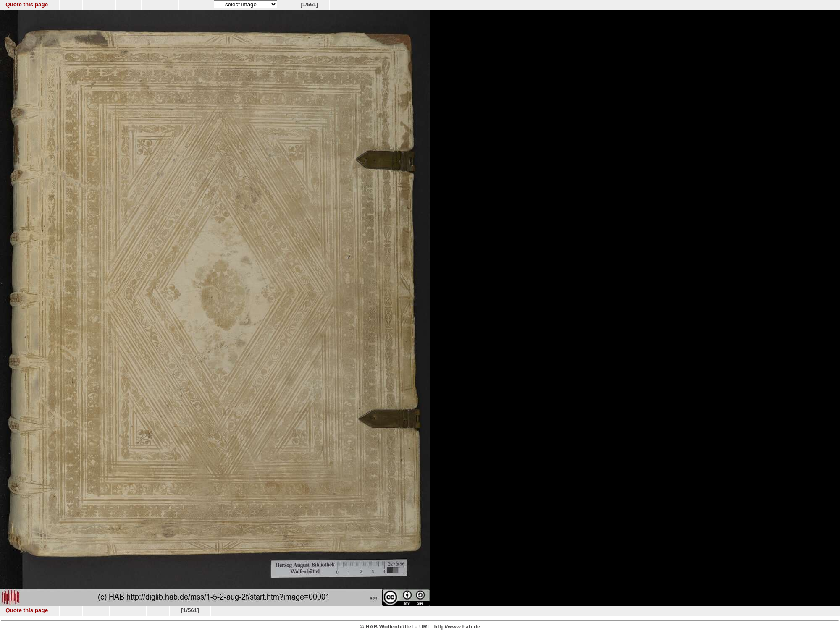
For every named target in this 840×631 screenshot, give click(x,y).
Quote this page (27, 4)
